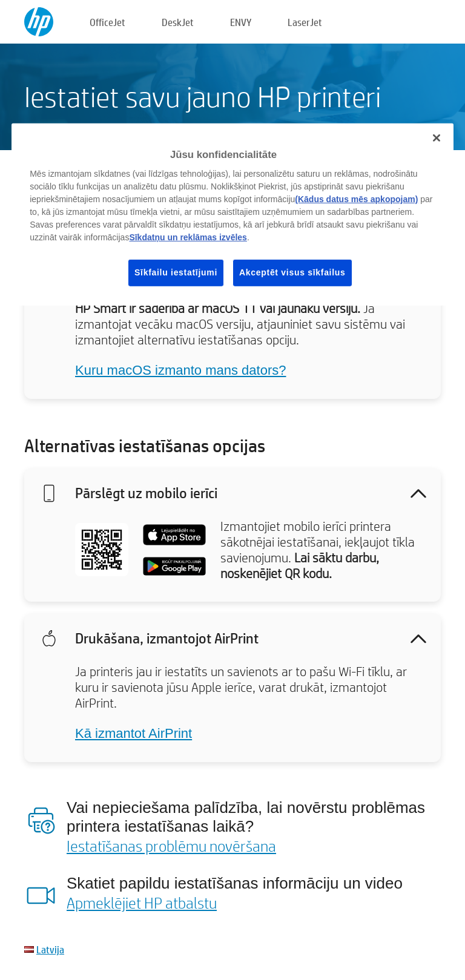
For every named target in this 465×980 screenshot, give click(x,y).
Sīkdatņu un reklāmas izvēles (188, 237)
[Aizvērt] (437, 138)
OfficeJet (107, 22)
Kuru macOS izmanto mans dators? (180, 370)
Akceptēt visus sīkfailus (292, 272)
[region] (232, 215)
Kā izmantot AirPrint (134, 733)
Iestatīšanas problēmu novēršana (171, 846)
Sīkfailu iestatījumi (176, 272)
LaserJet (305, 22)
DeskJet (178, 22)
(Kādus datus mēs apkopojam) (356, 199)
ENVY (241, 22)
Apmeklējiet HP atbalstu (142, 903)
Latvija (50, 949)
